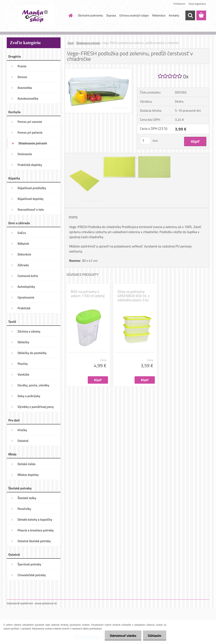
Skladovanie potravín (33, 143)
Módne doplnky (28, 475)
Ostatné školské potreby (34, 541)
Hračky (22, 430)
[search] (190, 15)
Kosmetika (25, 88)
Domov (22, 77)
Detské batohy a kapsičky (35, 520)
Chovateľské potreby (32, 575)
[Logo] (36, 16)
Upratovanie (26, 297)
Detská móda (26, 464)
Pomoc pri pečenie (30, 132)
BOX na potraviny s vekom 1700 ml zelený (88, 294)
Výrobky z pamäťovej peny (36, 407)
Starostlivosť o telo (31, 210)
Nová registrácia (197, 4)
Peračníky (24, 509)
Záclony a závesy (29, 331)
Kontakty (174, 15)
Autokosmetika (28, 99)
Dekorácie (24, 254)
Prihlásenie (179, 4)
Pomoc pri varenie (30, 122)
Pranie (22, 66)
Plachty (23, 364)
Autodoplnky (26, 287)
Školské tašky (27, 498)
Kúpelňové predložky (32, 188)
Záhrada (23, 265)
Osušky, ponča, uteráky (33, 385)
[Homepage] (70, 15)
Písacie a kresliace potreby (36, 530)
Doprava (111, 15)
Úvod (70, 43)
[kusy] (145, 141)
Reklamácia (159, 15)
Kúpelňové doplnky (30, 199)
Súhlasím (154, 636)
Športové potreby (29, 564)
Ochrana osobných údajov (134, 15)
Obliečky (23, 342)
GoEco (22, 233)
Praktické (24, 308)
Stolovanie (25, 154)
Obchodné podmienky (91, 15)
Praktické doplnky (30, 165)
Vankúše (23, 374)
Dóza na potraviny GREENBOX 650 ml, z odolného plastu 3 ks (134, 296)
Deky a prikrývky (29, 396)
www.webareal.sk (46, 603)
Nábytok (23, 244)
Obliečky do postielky (32, 353)
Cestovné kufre (28, 276)
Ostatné (23, 441)
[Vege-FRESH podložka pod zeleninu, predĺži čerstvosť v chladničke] (98, 70)
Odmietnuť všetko (122, 636)
